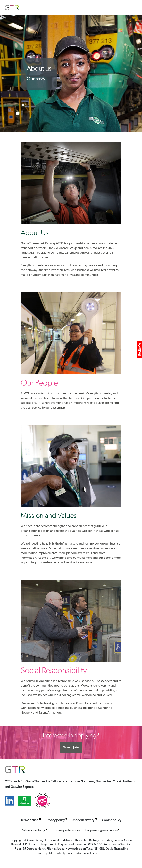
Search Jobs (71, 747)
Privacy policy (55, 820)
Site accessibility (34, 830)
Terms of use (29, 820)
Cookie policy (112, 820)
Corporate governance (101, 830)
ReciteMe (140, 350)
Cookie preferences (66, 830)
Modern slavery (83, 820)
